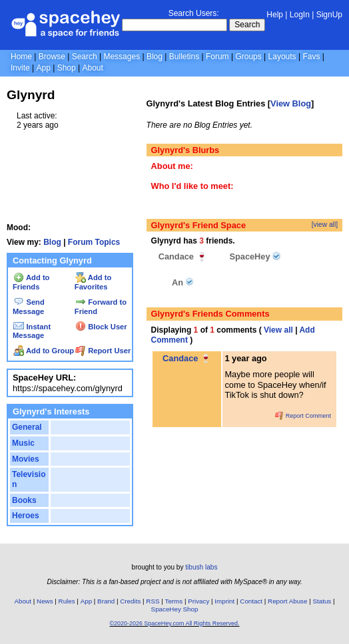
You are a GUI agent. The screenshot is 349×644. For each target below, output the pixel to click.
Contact (251, 601)
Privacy (198, 601)
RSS (153, 601)
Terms (174, 601)
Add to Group (44, 351)
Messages (122, 57)
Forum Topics (94, 242)
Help (275, 15)
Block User (101, 327)
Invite (20, 68)
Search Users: (194, 13)
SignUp (329, 15)
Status (322, 601)
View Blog (291, 103)
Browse (52, 57)
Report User (103, 351)
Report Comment (303, 416)
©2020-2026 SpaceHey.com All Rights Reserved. (174, 623)
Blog (155, 57)
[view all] (325, 225)
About (92, 68)
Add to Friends (31, 282)
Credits (130, 601)
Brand (106, 601)
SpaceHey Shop (175, 609)
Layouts (282, 57)
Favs (311, 57)
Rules (67, 601)
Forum (217, 57)
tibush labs (201, 567)
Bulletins (184, 57)
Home (21, 57)
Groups (248, 57)
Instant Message (32, 331)
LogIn (300, 15)
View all (278, 330)
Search (247, 25)
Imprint (224, 601)
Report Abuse (287, 601)
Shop (67, 68)
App (43, 68)
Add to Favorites (93, 282)
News (45, 601)
